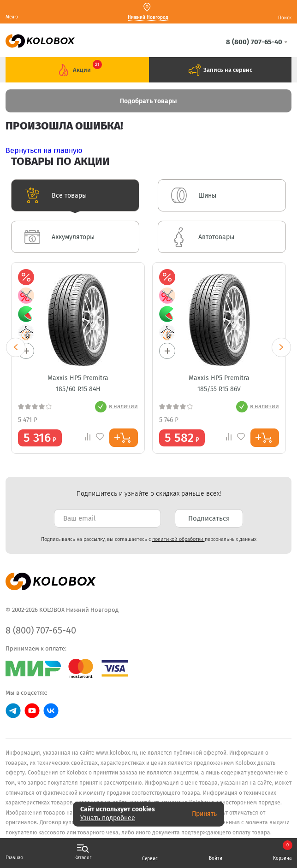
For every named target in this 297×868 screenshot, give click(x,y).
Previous (16, 347)
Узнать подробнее (108, 818)
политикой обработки (178, 539)
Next (281, 347)
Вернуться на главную (44, 150)
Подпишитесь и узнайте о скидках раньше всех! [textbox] (149, 494)
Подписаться (209, 518)
